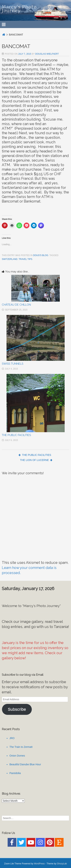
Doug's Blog (41, 255)
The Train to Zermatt (21, 747)
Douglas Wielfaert (47, 54)
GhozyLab (62, 864)
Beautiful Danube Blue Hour (25, 764)
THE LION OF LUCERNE (36, 460)
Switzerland (10, 259)
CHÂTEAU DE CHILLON (16, 305)
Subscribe (17, 709)
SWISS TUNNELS (13, 364)
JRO (12, 738)
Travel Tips (25, 259)
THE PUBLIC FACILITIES (16, 435)
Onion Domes (17, 756)
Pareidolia (15, 773)
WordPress (39, 864)
